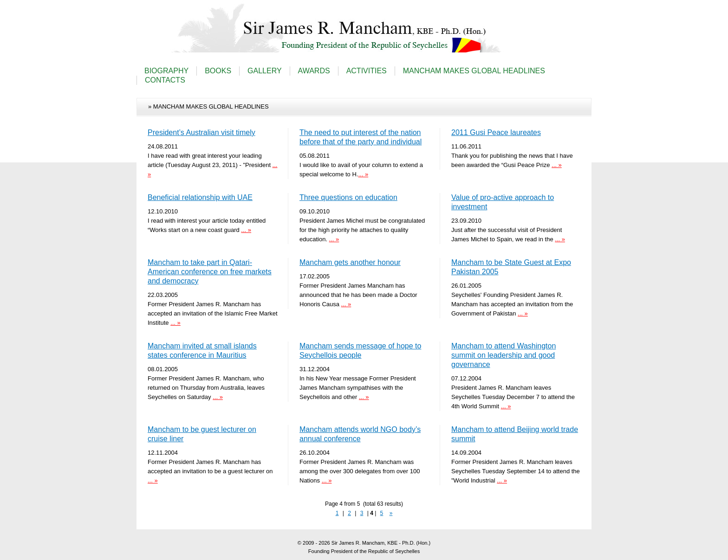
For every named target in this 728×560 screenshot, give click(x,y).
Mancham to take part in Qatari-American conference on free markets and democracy (210, 272)
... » (363, 174)
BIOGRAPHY (166, 71)
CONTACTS (165, 80)
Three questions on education (348, 197)
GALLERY (265, 71)
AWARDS (314, 71)
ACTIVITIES (367, 71)
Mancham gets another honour (350, 262)
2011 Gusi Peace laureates (496, 132)
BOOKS (218, 71)
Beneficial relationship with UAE (200, 197)
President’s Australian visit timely (201, 132)
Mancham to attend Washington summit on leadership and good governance (504, 355)
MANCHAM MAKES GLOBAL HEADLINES (474, 71)
